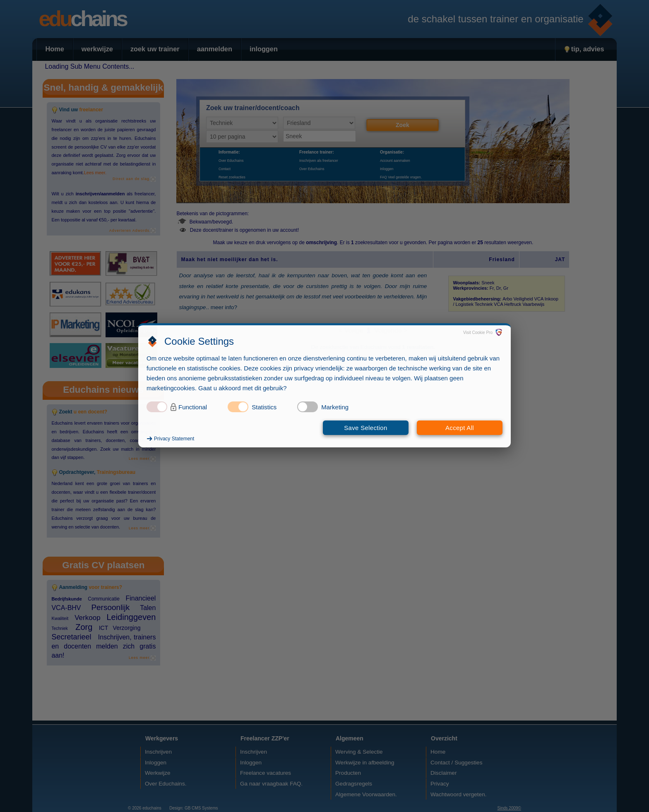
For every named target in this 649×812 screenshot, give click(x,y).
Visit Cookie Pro (478, 333)
